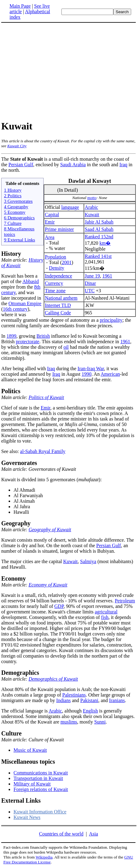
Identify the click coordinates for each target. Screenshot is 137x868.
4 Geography (16, 207)
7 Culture (13, 223)
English (90, 711)
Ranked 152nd (99, 237)
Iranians (117, 700)
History (11, 254)
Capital (52, 215)
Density (57, 268)
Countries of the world (61, 834)
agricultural (106, 612)
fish (105, 617)
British (43, 336)
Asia (94, 834)
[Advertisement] (68, 71)
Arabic (92, 207)
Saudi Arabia (73, 165)
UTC (90, 291)
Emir (50, 222)
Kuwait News (27, 817)
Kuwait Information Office (40, 812)
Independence (59, 276)
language (70, 207)
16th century (15, 309)
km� (105, 243)
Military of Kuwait (32, 784)
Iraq (123, 165)
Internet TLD (58, 305)
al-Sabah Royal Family (43, 451)
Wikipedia (44, 857)
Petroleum (125, 601)
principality (111, 320)
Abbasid (31, 281)
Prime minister (59, 229)
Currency (54, 283)
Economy (14, 578)
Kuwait (92, 215)
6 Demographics (19, 218)
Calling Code (58, 313)
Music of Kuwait (30, 750)
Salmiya (88, 561)
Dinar (90, 283)
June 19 (92, 276)
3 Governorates (18, 201)
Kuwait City (17, 146)
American (110, 374)
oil (66, 347)
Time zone (55, 291)
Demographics (20, 673)
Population (55, 257)
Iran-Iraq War (91, 369)
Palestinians (74, 695)
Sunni (100, 722)
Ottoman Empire (25, 303)
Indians (63, 700)
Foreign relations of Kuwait (41, 789)
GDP (59, 606)
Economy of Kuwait (48, 585)
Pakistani (89, 700)
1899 (11, 336)
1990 (87, 374)
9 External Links (20, 240)
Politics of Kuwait (46, 397)
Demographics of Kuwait (53, 679)
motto (92, 198)
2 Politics (13, 196)
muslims (69, 722)
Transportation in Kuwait (38, 778)
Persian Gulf (21, 165)
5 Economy (15, 212)
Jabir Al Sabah (99, 222)
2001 (67, 262)
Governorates (19, 463)
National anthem (61, 298)
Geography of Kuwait (50, 530)
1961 (107, 276)
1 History (13, 190)
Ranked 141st (98, 256)
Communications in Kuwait (41, 773)
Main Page (20, 6)
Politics (11, 391)
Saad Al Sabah (99, 229)
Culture (11, 733)
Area (50, 237)
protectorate (28, 342)
